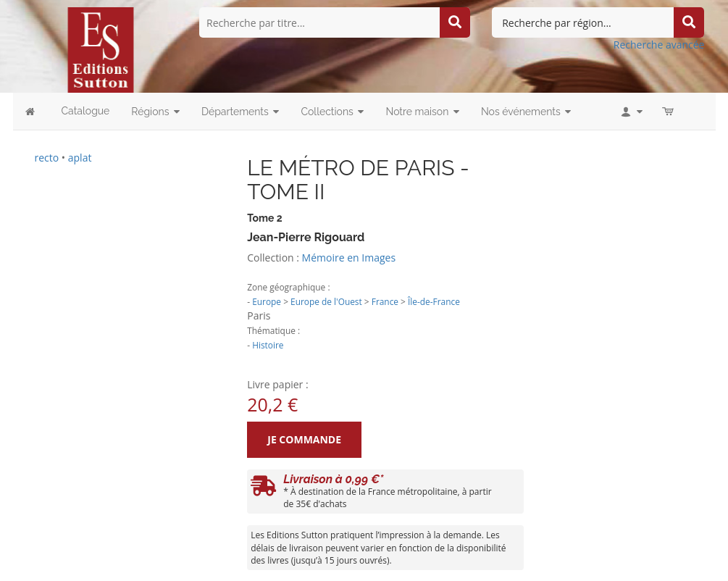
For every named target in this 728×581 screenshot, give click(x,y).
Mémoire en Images (349, 258)
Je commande (304, 439)
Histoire (268, 345)
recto (47, 158)
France (385, 301)
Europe (267, 301)
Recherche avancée (659, 45)
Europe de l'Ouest (326, 301)
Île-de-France (434, 301)
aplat (80, 158)
